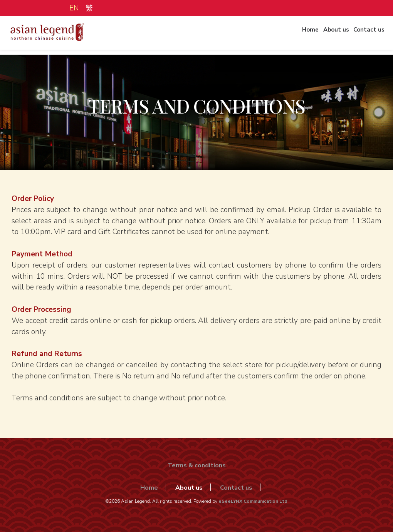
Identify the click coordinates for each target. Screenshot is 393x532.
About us (328, 36)
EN (74, 8)
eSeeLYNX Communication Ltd (253, 501)
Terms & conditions (197, 465)
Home (297, 36)
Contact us (365, 36)
